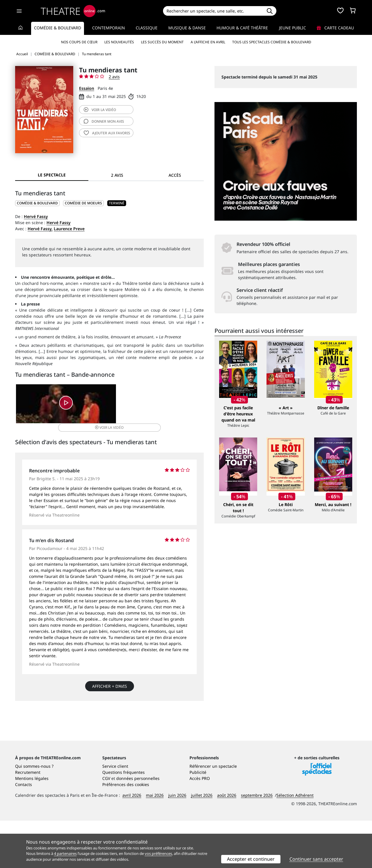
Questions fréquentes (124, 820)
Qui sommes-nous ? (34, 813)
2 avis (114, 77)
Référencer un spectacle (213, 813)
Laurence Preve (69, 229)
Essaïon (87, 88)
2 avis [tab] (117, 175)
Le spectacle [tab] (52, 175)
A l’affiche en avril (208, 42)
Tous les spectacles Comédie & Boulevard (272, 42)
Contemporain (109, 28)
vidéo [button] (141, 406)
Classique (147, 28)
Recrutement (28, 820)
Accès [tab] (175, 175)
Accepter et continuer (251, 859)
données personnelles (138, 826)
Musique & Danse (187, 28)
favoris (107, 133)
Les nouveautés (119, 42)
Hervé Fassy (36, 216)
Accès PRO (200, 826)
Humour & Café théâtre (242, 28)
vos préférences (158, 853)
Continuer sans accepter (316, 859)
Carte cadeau (335, 28)
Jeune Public (293, 28)
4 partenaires (65, 853)
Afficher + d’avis (110, 683)
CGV (106, 826)
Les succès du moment (162, 42)
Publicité (198, 820)
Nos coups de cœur (79, 42)
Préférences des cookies (126, 832)
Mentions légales (32, 826)
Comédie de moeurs (83, 203)
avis (104, 121)
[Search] (213, 11)
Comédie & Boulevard (58, 28)
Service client (115, 813)
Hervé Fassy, (40, 229)
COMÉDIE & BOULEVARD (37, 203)
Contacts (24, 832)
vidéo (100, 110)
